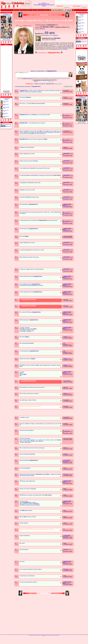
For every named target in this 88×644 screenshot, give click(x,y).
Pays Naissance (31, 641)
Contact (48, 641)
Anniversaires (55, 641)
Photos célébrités (46, 641)
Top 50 (7, 641)
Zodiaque (81, 641)
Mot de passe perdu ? (66, 8)
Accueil (2, 641)
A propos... (5, 641)
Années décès (65, 641)
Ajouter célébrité (36, 641)
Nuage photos (24, 641)
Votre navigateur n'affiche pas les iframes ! (24, 62)
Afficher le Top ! (6, 40)
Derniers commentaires (18, 641)
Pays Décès (36, 641)
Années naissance (60, 641)
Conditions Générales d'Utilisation (49, 86)
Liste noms (73, 641)
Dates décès (69, 641)
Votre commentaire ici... (44, 75)
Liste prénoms (77, 641)
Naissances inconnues (30, 641)
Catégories (86, 641)
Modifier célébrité (41, 641)
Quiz (50, 641)
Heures (45, 641)
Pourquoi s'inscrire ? (84, 8)
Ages (52, 641)
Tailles (83, 641)
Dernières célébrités (12, 641)
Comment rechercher (41, 641)
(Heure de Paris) (6, 92)
